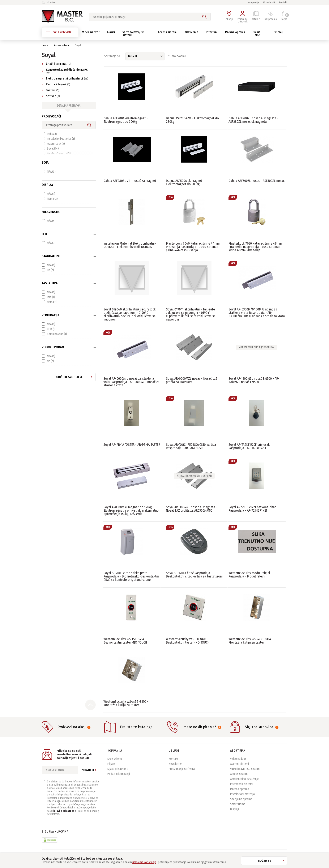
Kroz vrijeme (115, 759)
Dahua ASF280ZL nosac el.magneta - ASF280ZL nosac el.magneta (253, 120)
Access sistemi (61, 45)
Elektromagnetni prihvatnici (65, 79)
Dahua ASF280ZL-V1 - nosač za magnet (130, 181)
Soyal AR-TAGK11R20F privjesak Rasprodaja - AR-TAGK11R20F (249, 446)
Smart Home (238, 804)
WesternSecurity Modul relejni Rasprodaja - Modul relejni (249, 575)
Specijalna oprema (241, 799)
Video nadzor (238, 759)
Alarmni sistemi (240, 764)
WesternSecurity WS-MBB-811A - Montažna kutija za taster (251, 641)
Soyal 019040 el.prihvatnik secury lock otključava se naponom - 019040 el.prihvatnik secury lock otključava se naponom (129, 314)
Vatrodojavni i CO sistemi (245, 769)
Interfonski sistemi (242, 784)
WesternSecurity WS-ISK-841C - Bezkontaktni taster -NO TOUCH (188, 641)
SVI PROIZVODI (59, 32)
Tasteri (51, 90)
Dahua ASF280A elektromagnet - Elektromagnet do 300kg (126, 120)
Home (45, 45)
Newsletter (175, 764)
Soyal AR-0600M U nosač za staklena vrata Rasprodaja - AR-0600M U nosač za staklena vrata (131, 382)
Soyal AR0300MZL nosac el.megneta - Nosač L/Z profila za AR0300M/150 (192, 509)
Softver (51, 96)
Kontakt (283, 3)
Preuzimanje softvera (182, 769)
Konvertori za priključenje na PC (65, 71)
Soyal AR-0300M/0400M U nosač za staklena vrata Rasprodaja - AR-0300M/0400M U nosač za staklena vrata (257, 313)
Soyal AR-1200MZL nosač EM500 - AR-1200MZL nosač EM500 (254, 380)
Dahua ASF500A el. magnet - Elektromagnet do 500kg (185, 182)
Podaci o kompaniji (119, 774)
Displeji (234, 809)
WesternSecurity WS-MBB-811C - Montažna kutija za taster (126, 703)
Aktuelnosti (269, 3)
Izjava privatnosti (118, 769)
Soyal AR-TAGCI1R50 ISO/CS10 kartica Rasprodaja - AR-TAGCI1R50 (191, 446)
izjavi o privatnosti (65, 811)
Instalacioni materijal (243, 794)
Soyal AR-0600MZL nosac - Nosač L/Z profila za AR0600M (192, 380)
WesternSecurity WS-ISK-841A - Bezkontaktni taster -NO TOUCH (125, 641)
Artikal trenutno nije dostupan (257, 347)
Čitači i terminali (57, 64)
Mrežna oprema (240, 789)
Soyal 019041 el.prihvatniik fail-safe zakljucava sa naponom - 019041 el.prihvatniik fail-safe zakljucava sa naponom (191, 314)
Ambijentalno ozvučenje (244, 779)
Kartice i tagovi (56, 84)
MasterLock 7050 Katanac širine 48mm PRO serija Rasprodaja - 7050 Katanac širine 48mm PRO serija (255, 247)
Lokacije (48, 3)
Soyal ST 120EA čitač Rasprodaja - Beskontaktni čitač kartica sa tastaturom (194, 575)
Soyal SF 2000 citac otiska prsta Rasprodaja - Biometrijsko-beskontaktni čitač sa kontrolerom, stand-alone (131, 576)
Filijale (111, 764)
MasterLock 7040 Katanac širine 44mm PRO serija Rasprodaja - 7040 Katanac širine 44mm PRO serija (193, 247)
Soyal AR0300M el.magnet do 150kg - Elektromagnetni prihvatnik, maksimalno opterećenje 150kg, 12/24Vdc (131, 510)
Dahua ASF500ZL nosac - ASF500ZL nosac (257, 181)
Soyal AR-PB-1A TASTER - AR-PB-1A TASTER (132, 445)
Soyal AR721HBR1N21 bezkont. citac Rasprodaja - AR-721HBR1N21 (252, 509)
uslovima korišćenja (144, 862)
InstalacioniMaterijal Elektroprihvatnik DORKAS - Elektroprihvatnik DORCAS (130, 245)
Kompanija (253, 3)
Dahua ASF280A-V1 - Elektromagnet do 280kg (192, 120)
